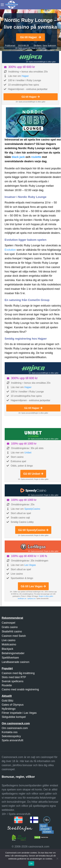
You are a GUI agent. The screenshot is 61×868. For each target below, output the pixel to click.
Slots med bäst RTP (14, 677)
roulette (36, 157)
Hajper (25, 76)
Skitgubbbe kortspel (14, 717)
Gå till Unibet (33, 474)
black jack (18, 157)
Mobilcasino (9, 644)
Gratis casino (10, 627)
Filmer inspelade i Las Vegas (19, 713)
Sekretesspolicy (11, 736)
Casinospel (8, 623)
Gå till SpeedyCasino (33, 530)
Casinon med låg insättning (18, 673)
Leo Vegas (30, 565)
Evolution (10, 250)
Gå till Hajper (30, 37)
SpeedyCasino (32, 509)
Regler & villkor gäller (39, 48)
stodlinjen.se (22, 599)
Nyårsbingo (9, 709)
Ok (31, 864)
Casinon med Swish (14, 636)
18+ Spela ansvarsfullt (23, 48)
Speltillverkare (10, 658)
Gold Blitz (8, 701)
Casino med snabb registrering (20, 689)
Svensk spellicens (13, 681)
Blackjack (7, 649)
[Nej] (57, 858)
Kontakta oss (10, 732)
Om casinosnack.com (15, 728)
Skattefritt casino (12, 631)
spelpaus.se (31, 599)
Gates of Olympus (13, 705)
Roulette (7, 685)
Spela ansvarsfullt (12, 740)
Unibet (28, 453)
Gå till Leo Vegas (33, 586)
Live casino (8, 640)
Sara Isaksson (49, 46)
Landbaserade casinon (15, 662)
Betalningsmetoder (13, 653)
